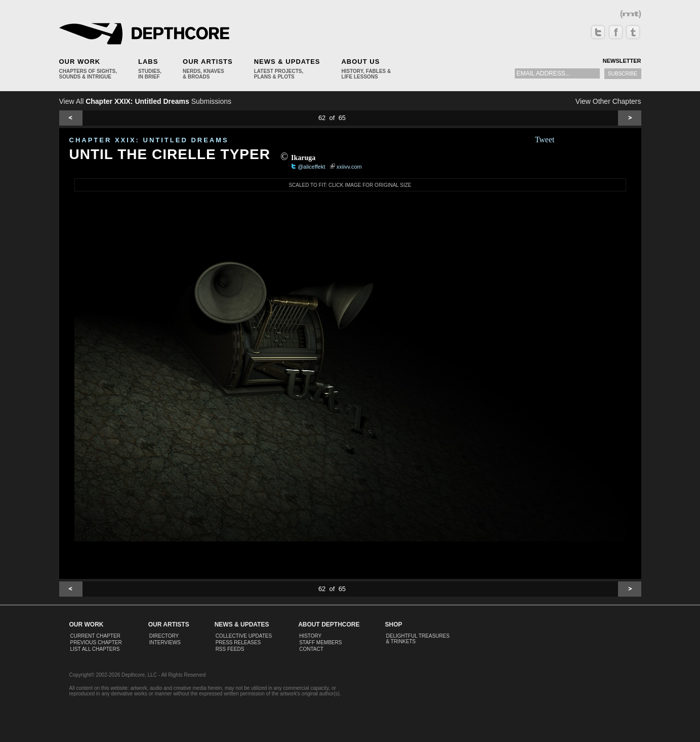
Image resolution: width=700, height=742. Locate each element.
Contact (311, 649)
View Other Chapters (608, 101)
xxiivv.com (349, 167)
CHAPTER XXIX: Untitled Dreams (149, 140)
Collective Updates (244, 636)
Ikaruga (303, 158)
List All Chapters (95, 649)
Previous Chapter (96, 642)
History (310, 636)
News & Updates (287, 62)
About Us (360, 62)
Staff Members (320, 642)
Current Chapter (95, 636)
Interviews (165, 642)
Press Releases (238, 642)
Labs (148, 62)
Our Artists (208, 62)
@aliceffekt (311, 167)
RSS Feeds (230, 649)
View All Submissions (146, 101)
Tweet (545, 140)
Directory (164, 636)
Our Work (80, 62)
